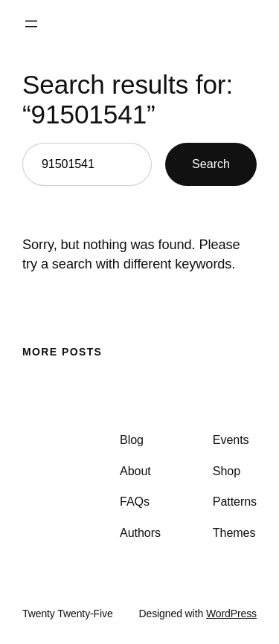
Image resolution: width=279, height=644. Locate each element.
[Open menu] (31, 24)
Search (211, 164)
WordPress (231, 614)
